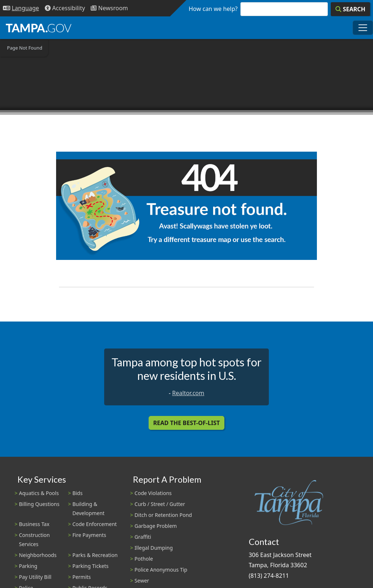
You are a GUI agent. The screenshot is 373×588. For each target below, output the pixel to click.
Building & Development (89, 509)
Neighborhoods (38, 555)
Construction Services (34, 540)
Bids (78, 493)
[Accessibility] (65, 8)
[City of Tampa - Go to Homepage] (39, 28)
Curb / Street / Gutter (160, 504)
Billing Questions (39, 504)
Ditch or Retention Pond (163, 515)
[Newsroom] (109, 8)
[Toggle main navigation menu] (363, 28)
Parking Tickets (91, 566)
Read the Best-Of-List (187, 423)
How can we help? (213, 9)
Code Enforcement (95, 524)
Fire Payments (89, 535)
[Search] (350, 9)
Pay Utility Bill (35, 577)
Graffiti (143, 537)
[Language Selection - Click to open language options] (21, 8)
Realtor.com (188, 393)
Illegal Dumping (154, 548)
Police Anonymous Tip (161, 570)
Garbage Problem (156, 526)
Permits (82, 577)
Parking (28, 566)
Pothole (144, 559)
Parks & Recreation (95, 555)
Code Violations (153, 493)
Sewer (142, 581)
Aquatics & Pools (39, 493)
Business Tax (34, 524)
